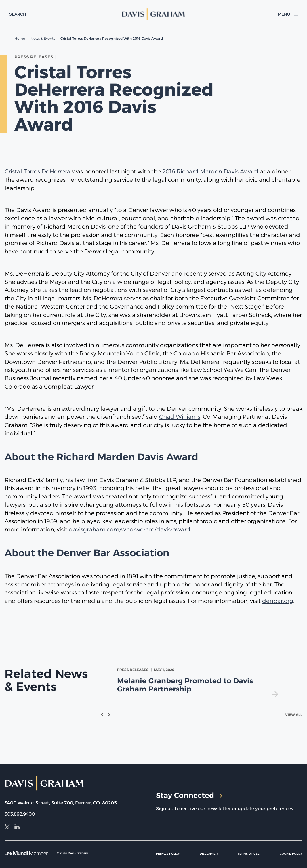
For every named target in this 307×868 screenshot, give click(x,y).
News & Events (43, 38)
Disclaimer (209, 854)
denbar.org (278, 601)
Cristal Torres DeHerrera (38, 171)
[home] (153, 14)
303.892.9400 (20, 814)
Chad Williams (180, 417)
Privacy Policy (168, 854)
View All (294, 715)
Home (20, 38)
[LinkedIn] (17, 828)
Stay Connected (189, 795)
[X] (7, 828)
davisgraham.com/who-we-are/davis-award (130, 529)
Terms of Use (249, 854)
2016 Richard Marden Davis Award (210, 171)
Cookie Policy (291, 854)
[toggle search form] (18, 14)
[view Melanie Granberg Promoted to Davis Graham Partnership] (199, 682)
